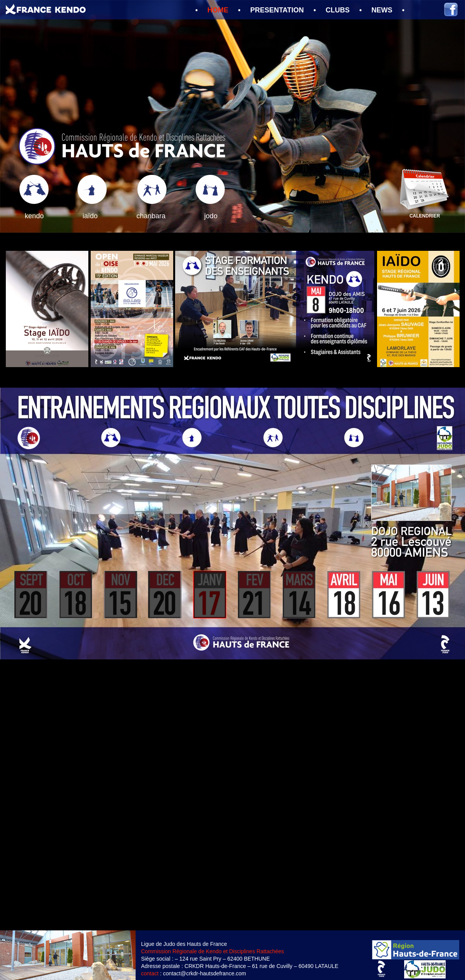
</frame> (232, 795)
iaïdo (90, 216)
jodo (211, 216)
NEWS (382, 10)
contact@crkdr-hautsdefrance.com (205, 973)
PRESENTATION (277, 10)
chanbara (151, 216)
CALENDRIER (425, 216)
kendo (34, 216)
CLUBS (338, 10)
